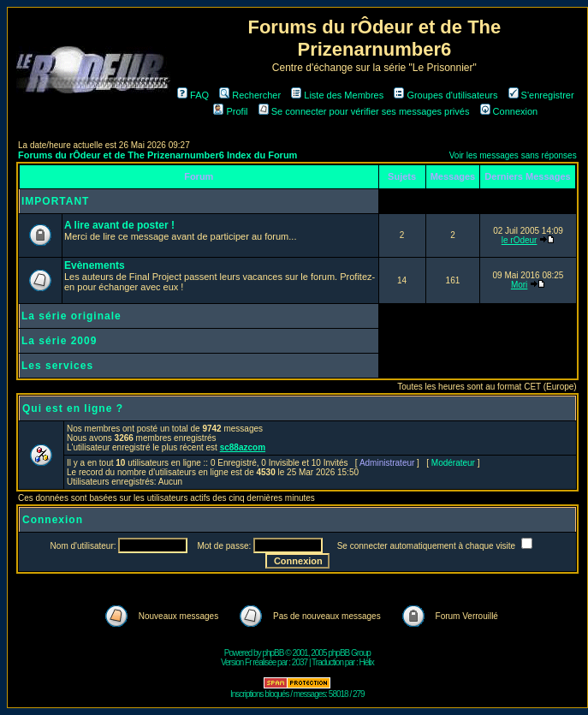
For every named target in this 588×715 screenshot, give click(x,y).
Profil (230, 111)
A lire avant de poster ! (119, 225)
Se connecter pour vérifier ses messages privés (364, 111)
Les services (57, 366)
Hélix (367, 662)
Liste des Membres (337, 95)
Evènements (95, 265)
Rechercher (250, 95)
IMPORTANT (55, 201)
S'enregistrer (541, 95)
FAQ (193, 95)
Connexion (509, 111)
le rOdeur (520, 240)
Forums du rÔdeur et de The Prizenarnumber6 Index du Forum (157, 155)
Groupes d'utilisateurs (445, 95)
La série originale (71, 316)
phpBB (273, 653)
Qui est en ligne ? (73, 408)
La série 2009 (59, 341)
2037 (300, 662)
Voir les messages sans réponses (513, 155)
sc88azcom (243, 447)
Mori (519, 285)
